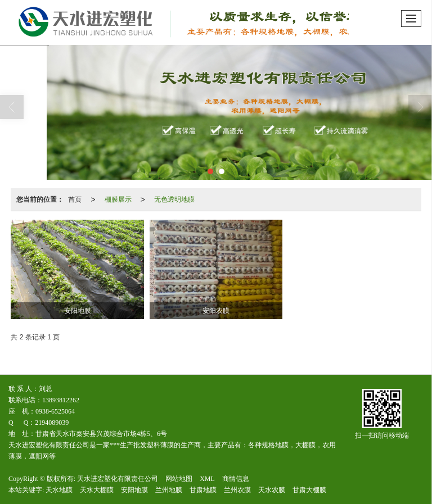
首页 (75, 199)
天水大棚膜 (97, 490)
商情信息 (236, 479)
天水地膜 (59, 490)
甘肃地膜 (203, 490)
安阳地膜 (134, 490)
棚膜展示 (118, 199)
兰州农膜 (237, 490)
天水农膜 (272, 490)
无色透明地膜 (174, 199)
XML (207, 479)
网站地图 (179, 479)
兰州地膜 (169, 490)
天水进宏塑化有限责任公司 (118, 479)
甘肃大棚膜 (309, 490)
